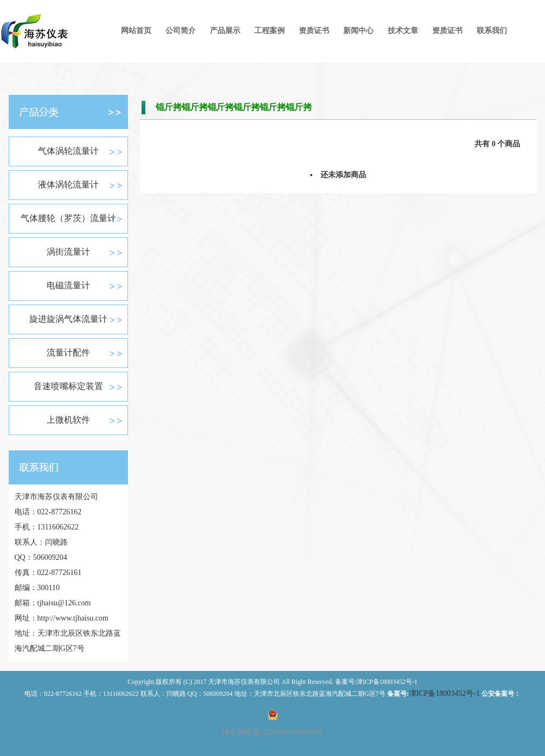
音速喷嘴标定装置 (68, 386)
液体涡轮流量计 (68, 185)
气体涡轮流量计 (68, 151)
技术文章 (403, 31)
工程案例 (270, 31)
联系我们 (492, 31)
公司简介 (181, 31)
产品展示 (225, 31)
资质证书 (314, 31)
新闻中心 (358, 31)
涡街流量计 (68, 252)
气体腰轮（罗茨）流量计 (68, 218)
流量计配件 (68, 353)
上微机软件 (68, 420)
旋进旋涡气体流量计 (68, 319)
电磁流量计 (68, 285)
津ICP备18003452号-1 (444, 693)
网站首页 (136, 31)
